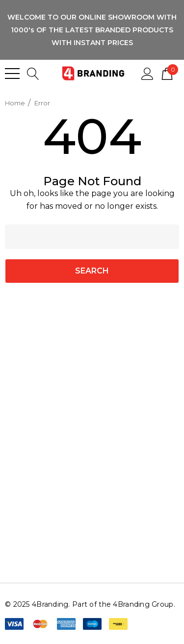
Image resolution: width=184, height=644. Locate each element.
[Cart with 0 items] (167, 73)
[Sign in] (147, 73)
